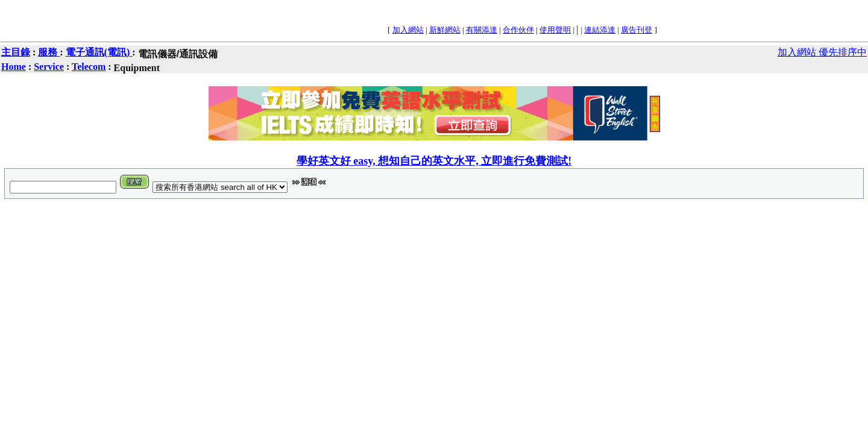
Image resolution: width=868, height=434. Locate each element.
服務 (49, 52)
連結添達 (600, 30)
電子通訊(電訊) (99, 52)
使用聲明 (555, 30)
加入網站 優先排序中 (822, 52)
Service (49, 67)
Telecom (89, 67)
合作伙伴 (518, 30)
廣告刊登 (637, 30)
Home (14, 67)
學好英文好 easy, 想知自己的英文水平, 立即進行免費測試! (434, 161)
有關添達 (482, 30)
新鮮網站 (445, 30)
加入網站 (408, 30)
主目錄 (16, 52)
